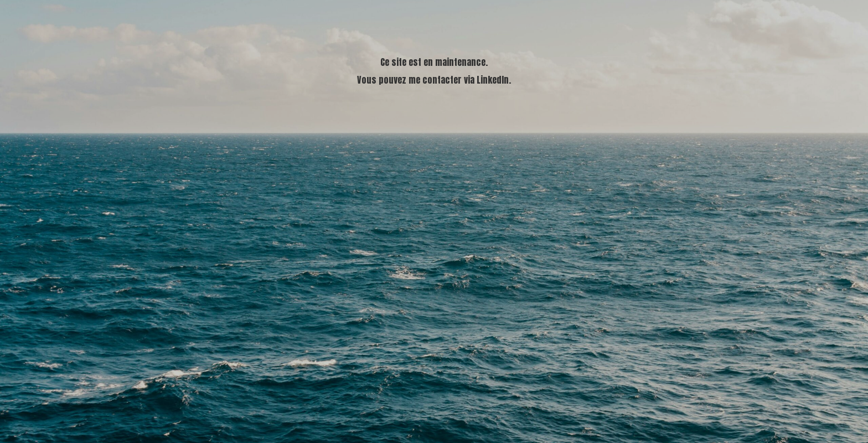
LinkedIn (493, 80)
